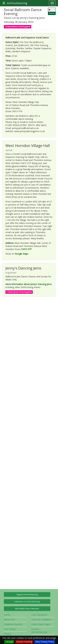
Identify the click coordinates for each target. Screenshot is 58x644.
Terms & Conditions (41, 620)
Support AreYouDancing (27, 594)
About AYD (9, 620)
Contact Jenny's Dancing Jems (18, 27)
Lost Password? (39, 615)
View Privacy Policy (45, 642)
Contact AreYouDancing (39, 631)
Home (7, 615)
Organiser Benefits (13, 624)
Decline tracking (24, 642)
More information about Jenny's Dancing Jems (29, 284)
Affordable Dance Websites (27, 609)
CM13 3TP (26, 249)
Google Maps (22, 254)
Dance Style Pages (41, 624)
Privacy (7, 634)
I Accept (9, 642)
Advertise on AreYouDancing (27, 602)
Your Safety (10, 629)
